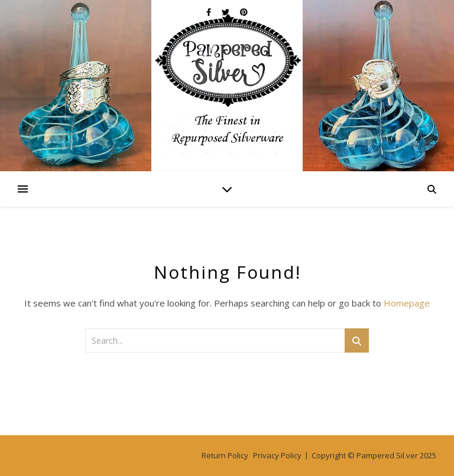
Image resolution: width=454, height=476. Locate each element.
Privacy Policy (277, 455)
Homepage (407, 303)
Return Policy (225, 455)
